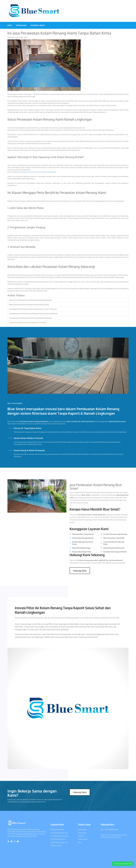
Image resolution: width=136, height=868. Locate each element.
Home (10, 25)
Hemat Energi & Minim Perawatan (29, 450)
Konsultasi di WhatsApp (123, 864)
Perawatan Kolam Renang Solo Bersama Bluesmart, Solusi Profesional (33, 309)
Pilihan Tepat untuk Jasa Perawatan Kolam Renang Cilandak (29, 305)
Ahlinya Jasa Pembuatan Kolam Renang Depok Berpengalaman (30, 300)
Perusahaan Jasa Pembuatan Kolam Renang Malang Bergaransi (31, 318)
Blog (79, 842)
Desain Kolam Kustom (58, 839)
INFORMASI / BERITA (38, 25)
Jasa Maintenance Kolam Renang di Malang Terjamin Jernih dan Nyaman (33, 314)
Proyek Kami (82, 833)
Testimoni (81, 836)
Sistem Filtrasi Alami (57, 830)
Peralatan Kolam (56, 846)
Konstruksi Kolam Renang (59, 833)
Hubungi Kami (80, 571)
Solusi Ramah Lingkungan (59, 842)
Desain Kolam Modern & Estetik (28, 438)
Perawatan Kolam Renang (59, 836)
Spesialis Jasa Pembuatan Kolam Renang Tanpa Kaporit (39, 172)
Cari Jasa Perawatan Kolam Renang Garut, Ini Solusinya (28, 322)
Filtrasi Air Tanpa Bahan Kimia (28, 428)
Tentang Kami (21, 25)
